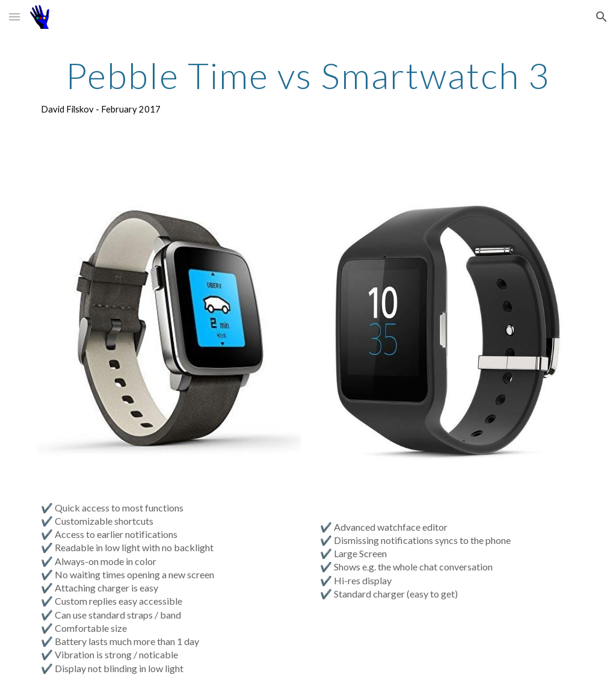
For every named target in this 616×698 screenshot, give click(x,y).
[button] (14, 17)
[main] (308, 86)
